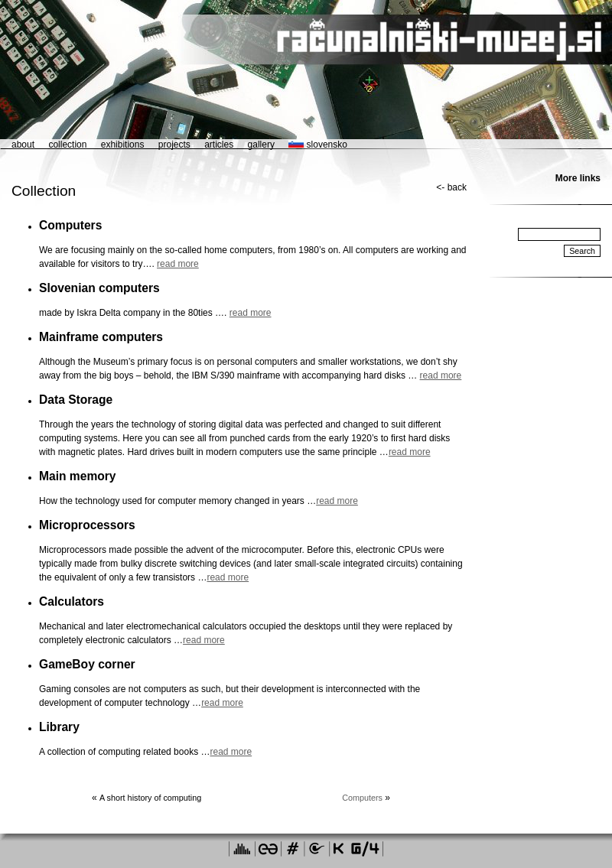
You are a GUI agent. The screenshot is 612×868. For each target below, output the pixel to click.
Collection (44, 191)
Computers (70, 225)
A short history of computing (150, 798)
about (23, 145)
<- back (451, 187)
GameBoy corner (87, 664)
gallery (261, 145)
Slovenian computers (99, 288)
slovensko (318, 145)
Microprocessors (87, 525)
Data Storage (76, 400)
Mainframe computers (101, 337)
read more (178, 264)
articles (219, 145)
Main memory (78, 476)
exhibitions (123, 145)
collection (67, 145)
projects (174, 145)
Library (59, 727)
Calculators (72, 601)
